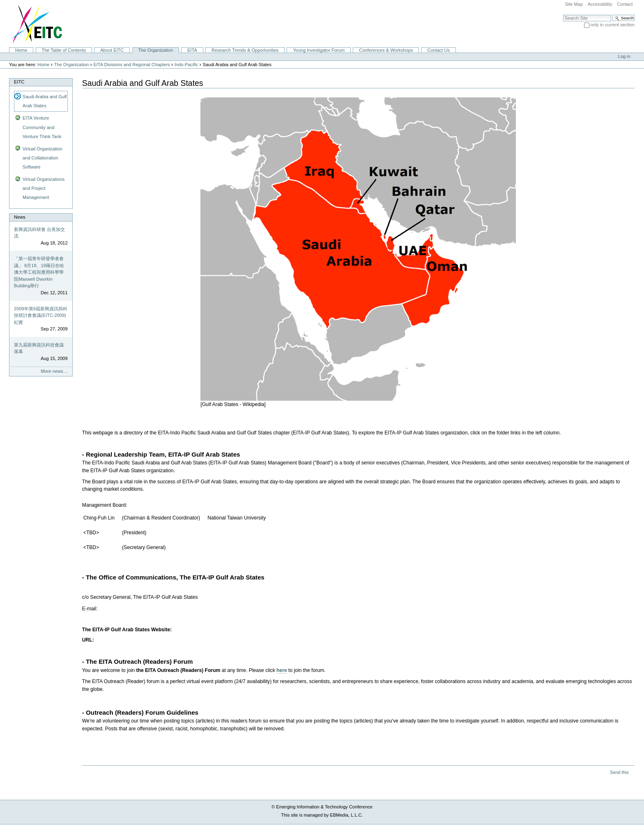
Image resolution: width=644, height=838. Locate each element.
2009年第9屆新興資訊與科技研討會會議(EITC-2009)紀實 (41, 315)
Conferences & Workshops (386, 50)
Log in (624, 56)
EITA (192, 50)
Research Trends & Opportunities (245, 50)
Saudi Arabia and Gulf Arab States (45, 101)
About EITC (112, 50)
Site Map (574, 4)
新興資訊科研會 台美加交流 (39, 233)
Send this (619, 772)
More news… (54, 371)
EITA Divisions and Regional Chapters (131, 65)
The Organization (155, 50)
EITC (19, 82)
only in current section (613, 25)
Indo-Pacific (186, 65)
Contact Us (438, 50)
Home (21, 50)
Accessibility (600, 4)
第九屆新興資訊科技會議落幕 (39, 348)
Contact (625, 4)
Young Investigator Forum (319, 50)
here (282, 670)
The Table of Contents (64, 50)
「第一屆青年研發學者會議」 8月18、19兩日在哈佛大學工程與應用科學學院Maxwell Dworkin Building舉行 (39, 272)
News (20, 217)
